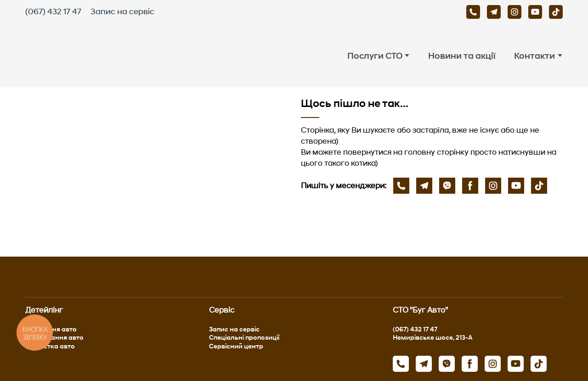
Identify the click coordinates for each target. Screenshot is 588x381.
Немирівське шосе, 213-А (433, 337)
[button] (473, 12)
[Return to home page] (110, 56)
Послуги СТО (375, 56)
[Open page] (156, 172)
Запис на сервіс (122, 12)
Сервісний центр (236, 346)
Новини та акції (462, 56)
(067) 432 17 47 (53, 12)
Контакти (534, 56)
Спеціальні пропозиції (244, 337)
